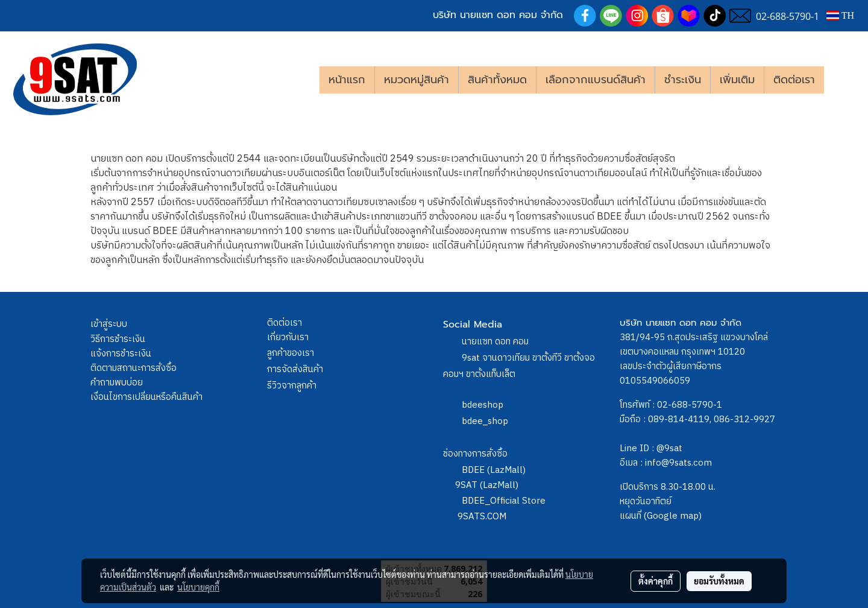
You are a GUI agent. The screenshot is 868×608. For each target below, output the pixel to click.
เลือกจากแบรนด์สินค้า (596, 80)
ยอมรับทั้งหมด (719, 581)
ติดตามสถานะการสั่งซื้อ (134, 368)
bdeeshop (483, 405)
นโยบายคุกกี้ (198, 587)
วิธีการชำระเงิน (118, 339)
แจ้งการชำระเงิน (121, 354)
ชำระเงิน (683, 80)
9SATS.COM (482, 517)
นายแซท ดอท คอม (495, 342)
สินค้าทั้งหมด (497, 80)
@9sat (669, 448)
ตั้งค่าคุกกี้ (656, 581)
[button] (842, 80)
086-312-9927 (744, 420)
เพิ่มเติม (737, 80)
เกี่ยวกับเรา (288, 337)
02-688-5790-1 (690, 405)
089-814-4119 (679, 420)
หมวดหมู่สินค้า (417, 80)
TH (840, 15)
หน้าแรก (347, 80)
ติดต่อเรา (794, 80)
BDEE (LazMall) (494, 470)
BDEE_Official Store (504, 501)
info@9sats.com (678, 463)
